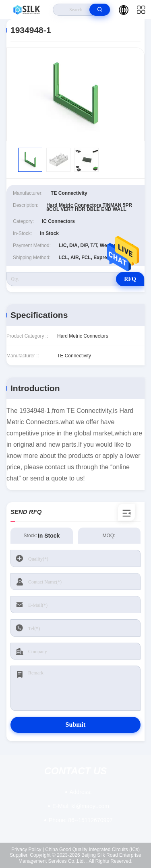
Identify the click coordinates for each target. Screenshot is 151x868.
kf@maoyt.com (81, 806)
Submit (76, 725)
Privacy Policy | (28, 849)
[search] (100, 10)
